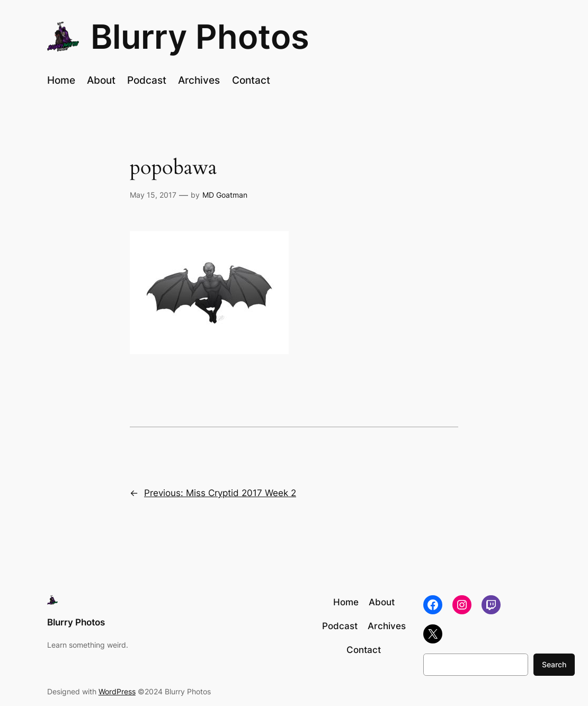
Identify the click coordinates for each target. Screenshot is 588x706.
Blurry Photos (200, 37)
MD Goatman (225, 195)
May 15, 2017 (153, 195)
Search (554, 664)
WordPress (117, 691)
